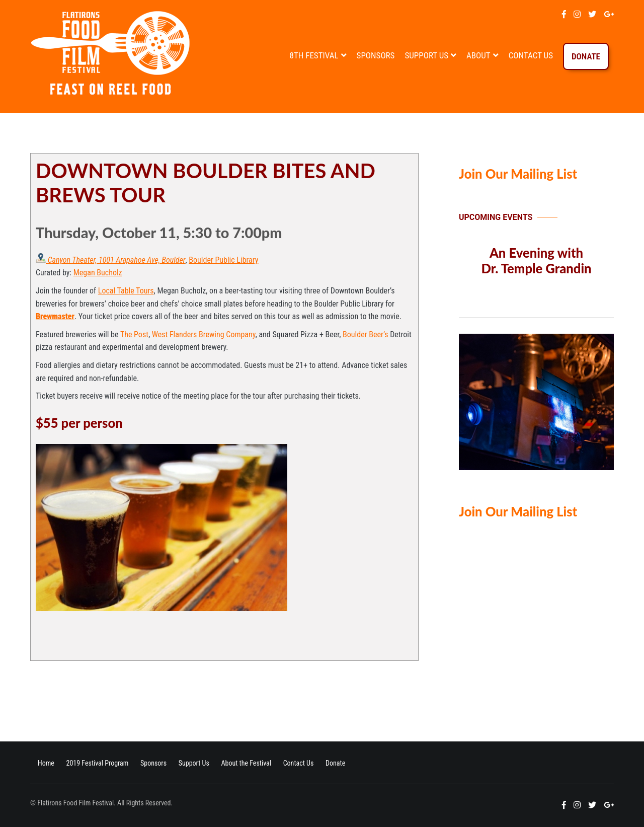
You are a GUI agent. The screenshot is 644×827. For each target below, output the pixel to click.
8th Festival (314, 55)
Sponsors (376, 55)
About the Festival (246, 763)
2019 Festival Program (97, 763)
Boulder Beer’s (365, 334)
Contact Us (531, 55)
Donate (586, 56)
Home (46, 763)
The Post (134, 334)
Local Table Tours (126, 291)
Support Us (426, 55)
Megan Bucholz (98, 273)
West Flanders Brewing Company (204, 334)
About (478, 55)
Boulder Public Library (223, 260)
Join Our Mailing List (518, 174)
